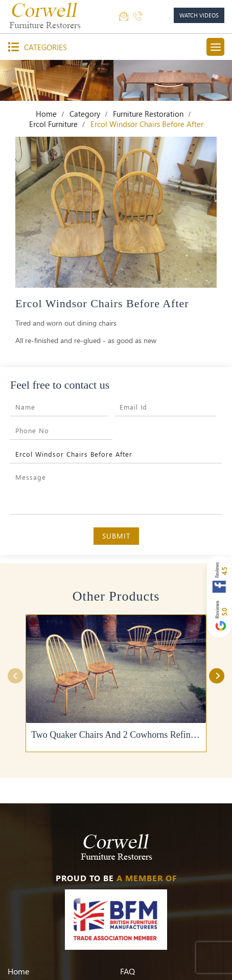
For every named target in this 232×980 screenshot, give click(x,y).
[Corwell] (46, 15)
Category (85, 114)
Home (46, 114)
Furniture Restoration (148, 114)
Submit (116, 536)
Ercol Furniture (53, 124)
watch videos (199, 15)
